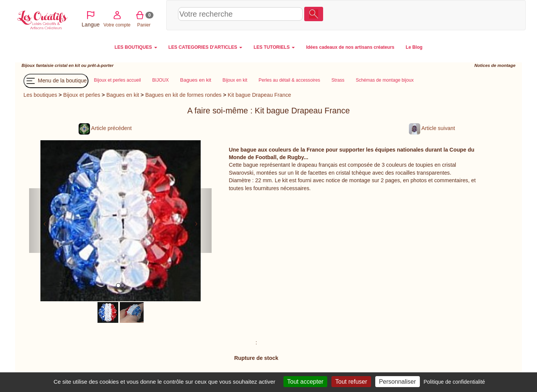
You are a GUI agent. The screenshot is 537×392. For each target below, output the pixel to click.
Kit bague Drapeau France (260, 95)
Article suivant (432, 128)
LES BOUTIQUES (136, 47)
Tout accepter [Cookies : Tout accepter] (305, 382)
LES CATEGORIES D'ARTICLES (205, 47)
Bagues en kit (123, 95)
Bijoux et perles (82, 95)
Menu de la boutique (56, 81)
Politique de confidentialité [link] (454, 382)
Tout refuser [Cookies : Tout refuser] (351, 382)
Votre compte (456, 15)
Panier (482, 15)
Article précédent (105, 128)
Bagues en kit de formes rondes (183, 95)
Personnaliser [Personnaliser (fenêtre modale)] (398, 382)
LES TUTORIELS (274, 47)
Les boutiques (40, 95)
